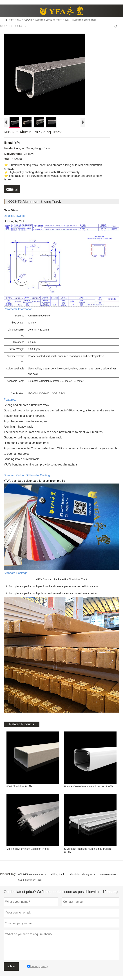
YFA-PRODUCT (24, 20)
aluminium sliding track (82, 874)
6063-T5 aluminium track (32, 874)
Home (9, 20)
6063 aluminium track (30, 880)
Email (12, 189)
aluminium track (109, 874)
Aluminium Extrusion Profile (48, 20)
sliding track (58, 874)
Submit (11, 966)
